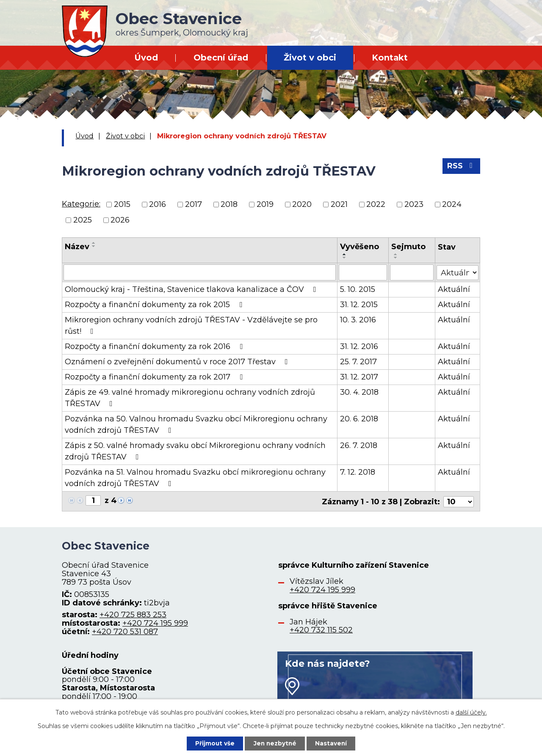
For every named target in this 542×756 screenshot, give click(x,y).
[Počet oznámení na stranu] (459, 501)
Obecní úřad (221, 58)
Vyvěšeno (359, 247)
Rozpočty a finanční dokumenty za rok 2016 (155, 346)
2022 (376, 204)
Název (77, 247)
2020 (302, 204)
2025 (83, 220)
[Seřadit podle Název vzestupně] (94, 243)
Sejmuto (408, 247)
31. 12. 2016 (359, 346)
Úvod (146, 58)
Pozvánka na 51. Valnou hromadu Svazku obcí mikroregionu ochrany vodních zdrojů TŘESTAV (195, 478)
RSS (461, 167)
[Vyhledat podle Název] (200, 272)
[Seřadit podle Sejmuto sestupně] (396, 258)
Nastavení (333, 743)
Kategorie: (81, 204)
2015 (122, 204)
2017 (194, 204)
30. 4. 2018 (359, 392)
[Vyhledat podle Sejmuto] (412, 272)
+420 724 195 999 (155, 622)
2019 (265, 204)
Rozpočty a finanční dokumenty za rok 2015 (155, 305)
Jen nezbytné (275, 743)
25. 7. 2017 (358, 362)
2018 (229, 204)
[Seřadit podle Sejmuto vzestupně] (396, 254)
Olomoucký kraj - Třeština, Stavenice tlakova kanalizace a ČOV (192, 289)
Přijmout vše (213, 743)
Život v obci (310, 58)
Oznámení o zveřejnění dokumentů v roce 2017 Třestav (178, 362)
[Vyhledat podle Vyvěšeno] (363, 272)
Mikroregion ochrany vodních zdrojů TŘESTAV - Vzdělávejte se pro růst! (191, 326)
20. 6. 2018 (359, 419)
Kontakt (390, 58)
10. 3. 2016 (358, 320)
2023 (414, 204)
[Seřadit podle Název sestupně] (94, 246)
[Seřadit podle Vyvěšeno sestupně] (345, 258)
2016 (158, 204)
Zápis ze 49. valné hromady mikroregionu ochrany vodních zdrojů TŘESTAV (190, 398)
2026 (120, 220)
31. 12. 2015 (359, 305)
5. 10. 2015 (358, 289)
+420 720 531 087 (125, 631)
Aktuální (454, 289)
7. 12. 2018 (358, 472)
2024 (452, 204)
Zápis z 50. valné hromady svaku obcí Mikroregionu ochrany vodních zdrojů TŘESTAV (195, 451)
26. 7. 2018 (359, 445)
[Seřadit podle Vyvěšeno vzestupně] (345, 254)
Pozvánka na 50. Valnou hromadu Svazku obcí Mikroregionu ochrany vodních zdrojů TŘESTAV (196, 425)
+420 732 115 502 (321, 629)
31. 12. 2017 (359, 377)
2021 (339, 204)
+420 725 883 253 (133, 614)
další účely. (471, 712)
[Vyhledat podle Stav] (458, 272)
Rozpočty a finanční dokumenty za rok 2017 (155, 377)
